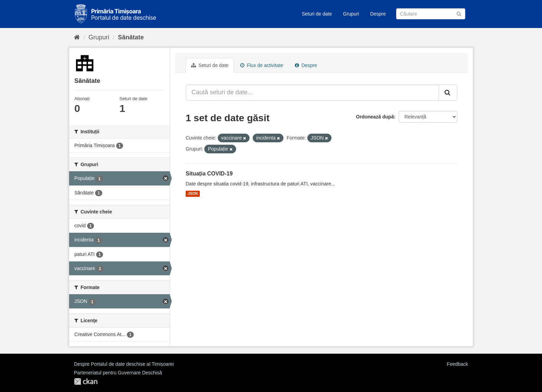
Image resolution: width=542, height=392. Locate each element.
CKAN (86, 381)
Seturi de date (317, 14)
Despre (378, 14)
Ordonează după (375, 117)
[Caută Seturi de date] (431, 14)
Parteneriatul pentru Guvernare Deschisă (118, 373)
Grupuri (351, 14)
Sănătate (131, 37)
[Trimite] (459, 13)
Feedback (457, 364)
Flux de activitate (262, 65)
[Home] (77, 37)
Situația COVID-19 (209, 174)
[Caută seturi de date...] (312, 93)
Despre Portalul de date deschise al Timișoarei (124, 364)
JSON (193, 194)
